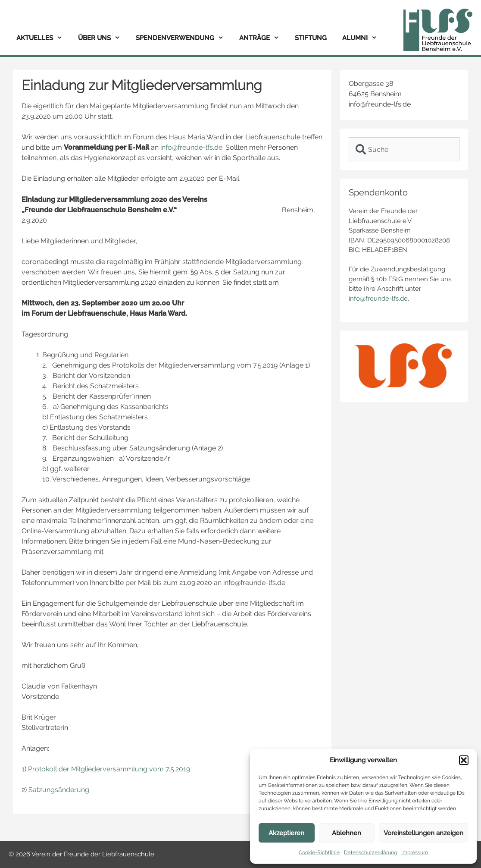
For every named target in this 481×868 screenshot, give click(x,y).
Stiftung (311, 38)
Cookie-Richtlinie (319, 852)
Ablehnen (347, 833)
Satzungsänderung (59, 790)
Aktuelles (43, 38)
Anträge (263, 38)
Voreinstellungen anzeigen (423, 833)
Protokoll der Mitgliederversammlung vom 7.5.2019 (109, 769)
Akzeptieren (286, 833)
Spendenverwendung (184, 38)
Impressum (415, 852)
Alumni (364, 38)
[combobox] (404, 149)
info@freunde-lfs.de (191, 147)
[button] (464, 760)
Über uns (103, 38)
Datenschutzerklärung (370, 852)
